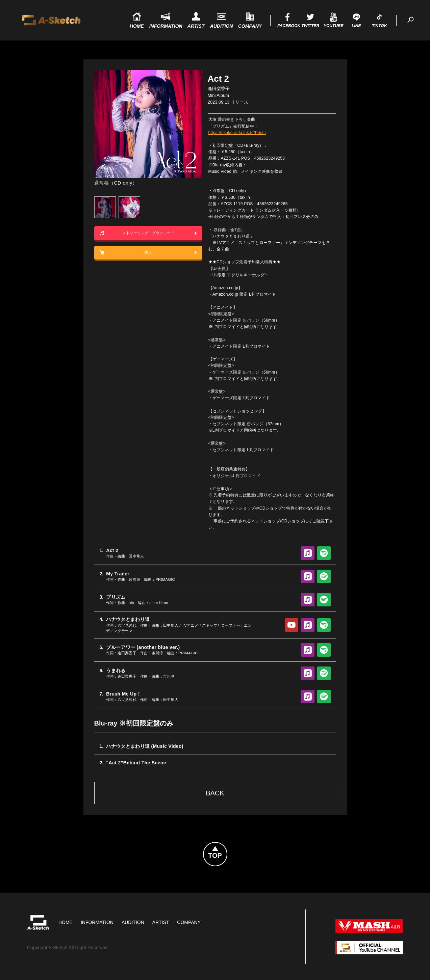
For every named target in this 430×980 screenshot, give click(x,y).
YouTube (292, 625)
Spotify (324, 553)
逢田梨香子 (219, 89)
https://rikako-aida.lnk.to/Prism (237, 133)
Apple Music (308, 553)
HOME (66, 922)
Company (189, 922)
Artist (161, 922)
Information (97, 922)
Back (215, 793)
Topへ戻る (227, 846)
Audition (133, 922)
